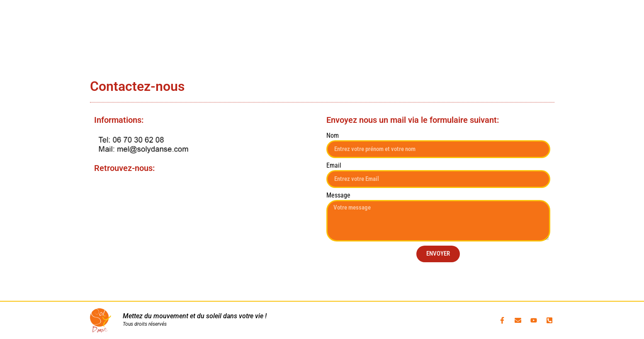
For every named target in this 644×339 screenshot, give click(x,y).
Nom (333, 136)
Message (338, 196)
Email (334, 166)
